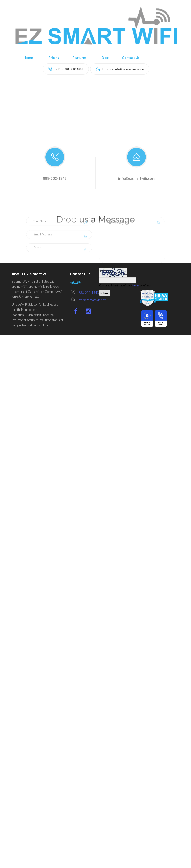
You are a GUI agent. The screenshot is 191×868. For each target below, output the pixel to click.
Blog (105, 57)
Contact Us (131, 57)
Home (28, 57)
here (135, 372)
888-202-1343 (89, 293)
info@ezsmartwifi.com (92, 300)
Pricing (54, 57)
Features (80, 57)
